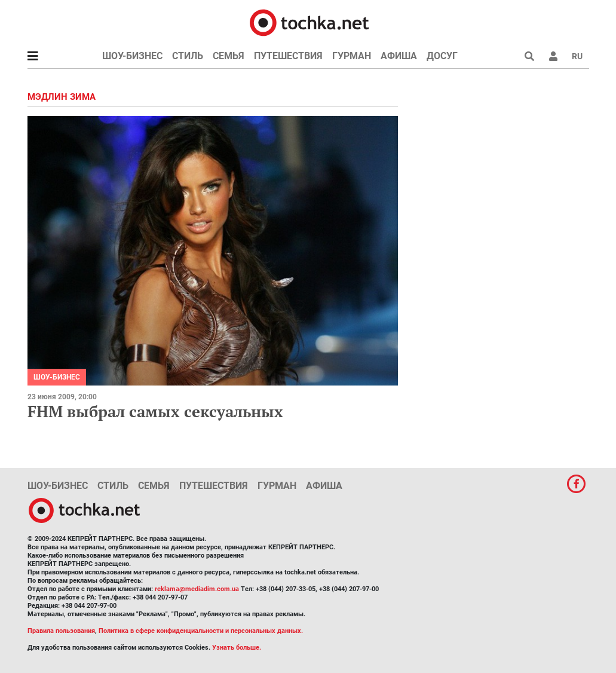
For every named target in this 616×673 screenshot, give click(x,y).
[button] (553, 56)
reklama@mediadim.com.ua (197, 589)
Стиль (188, 56)
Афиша (399, 56)
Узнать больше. (237, 648)
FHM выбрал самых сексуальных (155, 411)
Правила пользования (61, 631)
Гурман (352, 56)
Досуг (442, 56)
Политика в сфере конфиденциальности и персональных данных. (201, 631)
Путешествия (288, 56)
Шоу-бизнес (132, 56)
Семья (229, 56)
